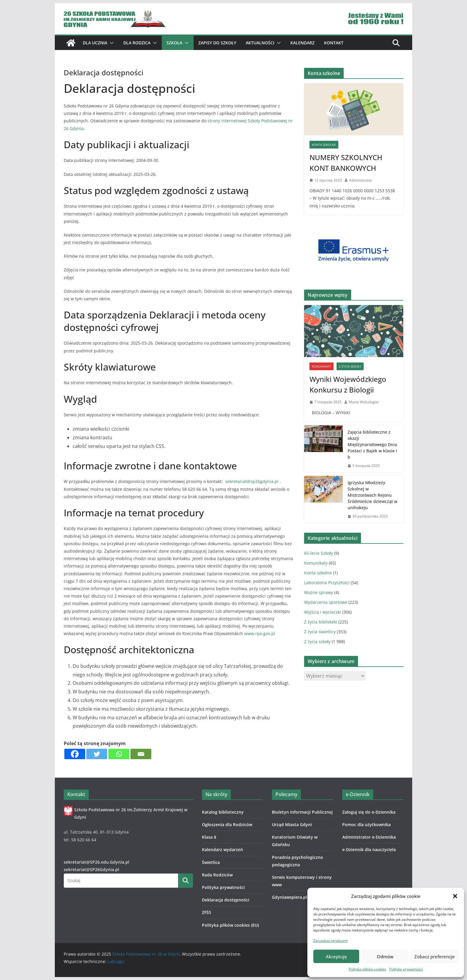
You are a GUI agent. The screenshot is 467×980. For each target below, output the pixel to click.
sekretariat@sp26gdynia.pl (252, 481)
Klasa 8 (209, 837)
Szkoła (174, 43)
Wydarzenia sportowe (326, 602)
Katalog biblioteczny (223, 812)
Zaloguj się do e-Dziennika (369, 812)
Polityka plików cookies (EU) (230, 925)
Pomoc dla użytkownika (366, 825)
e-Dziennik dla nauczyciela (369, 850)
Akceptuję (336, 956)
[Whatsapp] (119, 754)
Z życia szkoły (350, 366)
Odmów (385, 956)
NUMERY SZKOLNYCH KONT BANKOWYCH (346, 163)
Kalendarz (302, 43)
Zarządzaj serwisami (330, 941)
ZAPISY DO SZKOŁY (217, 43)
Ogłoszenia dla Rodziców (227, 825)
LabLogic (116, 961)
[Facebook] (75, 754)
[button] (455, 896)
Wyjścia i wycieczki (323, 612)
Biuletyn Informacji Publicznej (302, 812)
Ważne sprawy (319, 592)
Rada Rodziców (217, 875)
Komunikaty (322, 366)
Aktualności (260, 43)
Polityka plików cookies (368, 969)
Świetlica (211, 862)
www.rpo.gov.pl (260, 633)
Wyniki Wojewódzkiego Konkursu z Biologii (348, 384)
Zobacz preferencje (435, 956)
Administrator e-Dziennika (369, 837)
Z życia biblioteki (321, 622)
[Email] (141, 754)
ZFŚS (207, 912)
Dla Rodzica (137, 43)
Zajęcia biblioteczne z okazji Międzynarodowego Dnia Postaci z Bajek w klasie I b (372, 444)
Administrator (361, 180)
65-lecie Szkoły (319, 553)
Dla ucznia (95, 43)
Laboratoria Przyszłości (327, 583)
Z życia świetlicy (320, 632)
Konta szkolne (324, 145)
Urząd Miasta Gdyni (292, 825)
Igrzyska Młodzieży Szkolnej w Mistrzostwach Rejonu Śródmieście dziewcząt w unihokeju (372, 495)
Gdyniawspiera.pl (289, 897)
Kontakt (334, 43)
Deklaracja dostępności (226, 900)
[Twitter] (97, 754)
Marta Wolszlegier (364, 402)
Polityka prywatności (406, 969)
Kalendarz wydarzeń (222, 850)
